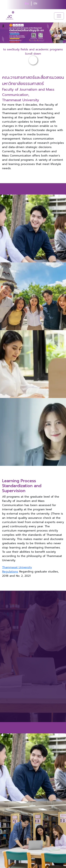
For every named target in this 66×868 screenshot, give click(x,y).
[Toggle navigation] (59, 16)
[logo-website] (10, 16)
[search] (41, 5)
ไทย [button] (27, 4)
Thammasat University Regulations (17, 569)
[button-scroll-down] (33, 60)
